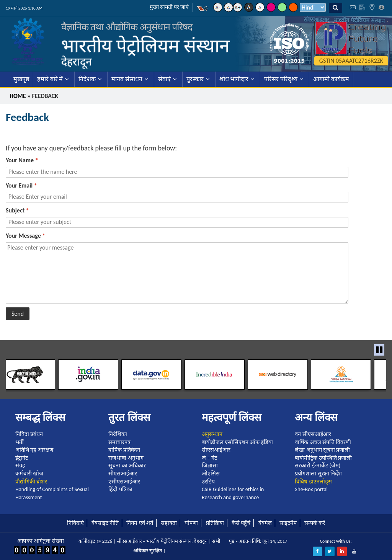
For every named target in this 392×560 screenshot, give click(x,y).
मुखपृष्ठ (21, 79)
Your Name (22, 160)
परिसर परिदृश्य (281, 79)
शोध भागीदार (234, 79)
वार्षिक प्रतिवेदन (124, 450)
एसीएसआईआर (124, 482)
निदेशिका (118, 434)
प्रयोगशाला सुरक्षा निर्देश (318, 473)
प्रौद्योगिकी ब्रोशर (31, 482)
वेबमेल (265, 523)
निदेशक (87, 79)
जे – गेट (209, 458)
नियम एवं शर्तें (140, 523)
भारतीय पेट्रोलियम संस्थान (145, 46)
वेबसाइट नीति (105, 523)
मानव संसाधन (127, 79)
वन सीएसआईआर (313, 434)
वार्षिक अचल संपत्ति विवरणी (323, 442)
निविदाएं (75, 523)
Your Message (25, 236)
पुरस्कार (195, 79)
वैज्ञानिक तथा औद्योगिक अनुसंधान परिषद (127, 27)
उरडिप (208, 482)
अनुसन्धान (212, 434)
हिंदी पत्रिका (120, 489)
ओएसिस (211, 473)
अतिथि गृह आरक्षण (34, 450)
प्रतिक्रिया (215, 523)
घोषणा (191, 523)
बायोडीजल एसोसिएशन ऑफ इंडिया (237, 442)
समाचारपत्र (119, 442)
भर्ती (20, 442)
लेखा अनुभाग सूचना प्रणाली (322, 450)
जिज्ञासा (210, 465)
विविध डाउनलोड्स (313, 482)
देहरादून (77, 62)
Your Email (21, 185)
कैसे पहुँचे (241, 523)
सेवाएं (164, 79)
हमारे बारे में (50, 79)
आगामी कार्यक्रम (331, 79)
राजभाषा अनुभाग (126, 458)
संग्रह (20, 465)
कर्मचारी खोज (29, 473)
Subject (17, 210)
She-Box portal (311, 489)
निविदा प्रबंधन (29, 434)
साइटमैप (288, 523)
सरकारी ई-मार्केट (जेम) (318, 465)
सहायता (169, 523)
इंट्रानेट (22, 458)
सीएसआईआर (123, 473)
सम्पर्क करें (315, 523)
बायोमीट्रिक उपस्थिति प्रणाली (323, 458)
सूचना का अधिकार (127, 465)
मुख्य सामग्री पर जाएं (169, 7)
